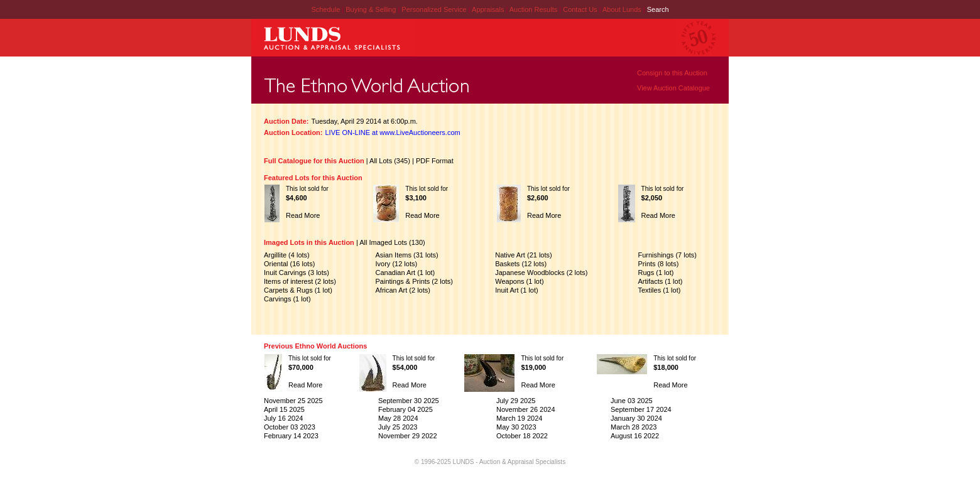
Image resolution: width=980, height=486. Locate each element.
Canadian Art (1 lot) (406, 273)
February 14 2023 (291, 436)
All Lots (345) (390, 161)
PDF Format (435, 161)
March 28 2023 (634, 427)
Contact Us (580, 9)
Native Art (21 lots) (523, 255)
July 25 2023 (398, 427)
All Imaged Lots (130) (392, 242)
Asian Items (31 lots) (407, 255)
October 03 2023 (290, 427)
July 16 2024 (283, 418)
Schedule (325, 9)
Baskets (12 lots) (521, 264)
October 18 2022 (522, 436)
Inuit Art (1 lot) (516, 290)
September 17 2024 (641, 409)
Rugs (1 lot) (656, 273)
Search (658, 9)
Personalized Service (435, 9)
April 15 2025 (284, 409)
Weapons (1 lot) (519, 281)
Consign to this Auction (672, 73)
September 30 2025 (409, 401)
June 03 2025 (632, 401)
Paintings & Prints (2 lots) (415, 281)
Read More (303, 215)
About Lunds (623, 9)
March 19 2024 (519, 418)
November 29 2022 (408, 436)
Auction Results (534, 9)
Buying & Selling (372, 9)
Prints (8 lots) (659, 264)
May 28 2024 (398, 418)
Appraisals (489, 9)
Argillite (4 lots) (287, 255)
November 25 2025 (293, 401)
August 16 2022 (635, 436)
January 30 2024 (636, 418)
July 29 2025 (516, 401)
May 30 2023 (516, 427)
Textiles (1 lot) (660, 290)
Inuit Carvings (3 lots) (297, 273)
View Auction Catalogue (673, 88)
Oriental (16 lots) (289, 264)
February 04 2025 (406, 409)
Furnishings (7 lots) (668, 255)
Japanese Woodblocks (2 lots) (541, 273)
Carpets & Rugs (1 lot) (298, 290)
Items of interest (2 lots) (300, 281)
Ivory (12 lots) (397, 264)
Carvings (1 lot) (287, 299)
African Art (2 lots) (403, 290)
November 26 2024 (526, 409)
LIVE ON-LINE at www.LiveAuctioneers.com (393, 132)
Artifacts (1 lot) (661, 281)
